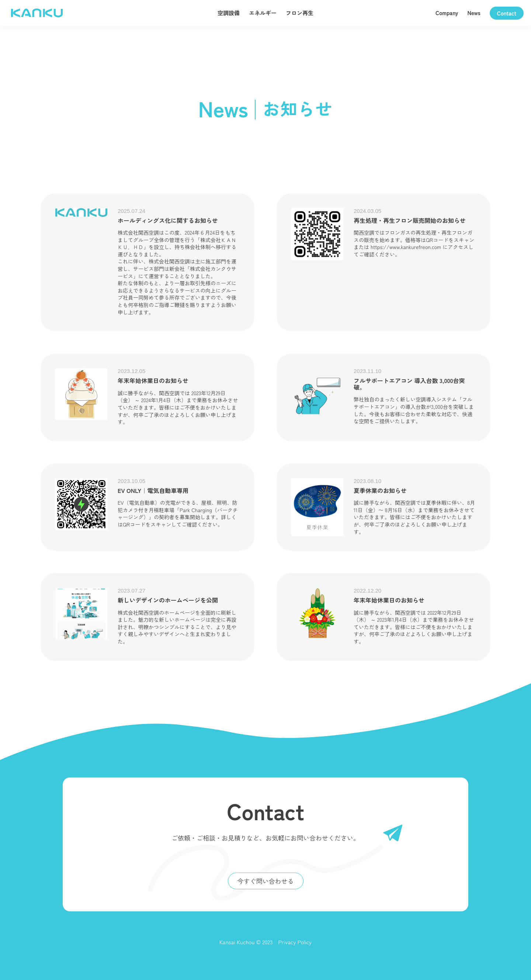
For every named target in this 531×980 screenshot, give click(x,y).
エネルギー (263, 13)
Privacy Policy (295, 942)
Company (447, 13)
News (474, 13)
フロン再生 (300, 13)
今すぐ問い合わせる (266, 881)
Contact (507, 13)
